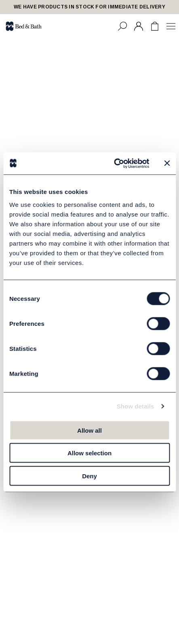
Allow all (89, 430)
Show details (136, 406)
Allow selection (89, 453)
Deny (89, 476)
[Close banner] (167, 163)
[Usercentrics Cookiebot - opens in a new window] (114, 163)
